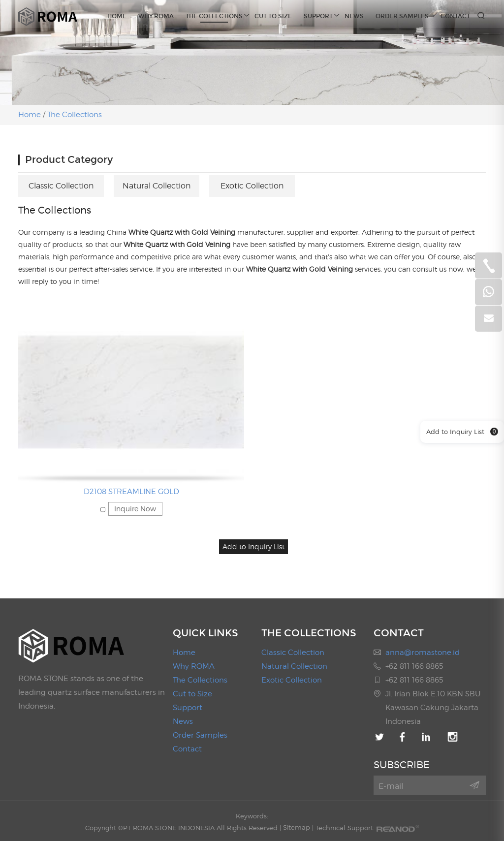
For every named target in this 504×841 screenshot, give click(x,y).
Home (117, 16)
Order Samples (402, 16)
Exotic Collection (252, 185)
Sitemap (297, 827)
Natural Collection (157, 185)
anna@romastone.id (423, 652)
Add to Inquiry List (462, 432)
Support (318, 15)
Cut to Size (273, 16)
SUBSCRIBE (402, 764)
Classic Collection (61, 185)
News (354, 16)
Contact (455, 16)
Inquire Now (135, 508)
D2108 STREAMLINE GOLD (131, 491)
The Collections (214, 15)
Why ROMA (156, 16)
